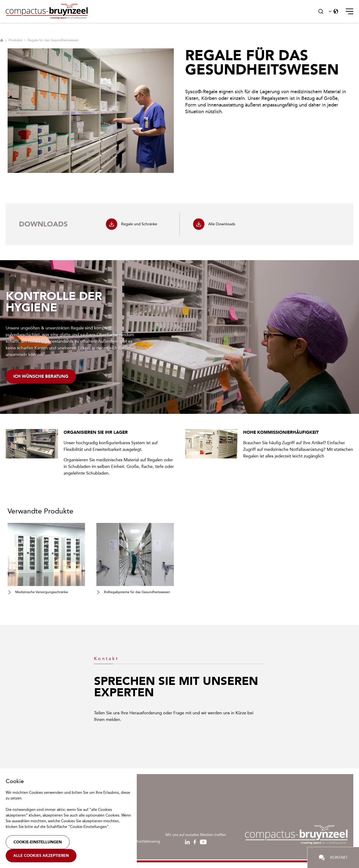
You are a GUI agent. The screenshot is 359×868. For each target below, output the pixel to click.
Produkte (15, 40)
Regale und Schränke (132, 224)
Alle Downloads (214, 224)
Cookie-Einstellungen (38, 842)
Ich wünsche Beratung (41, 376)
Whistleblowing (147, 841)
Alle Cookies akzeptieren (41, 856)
